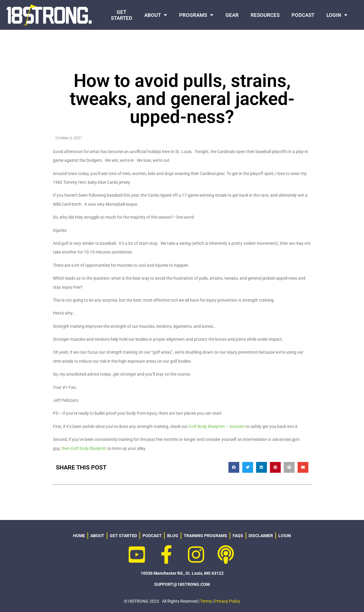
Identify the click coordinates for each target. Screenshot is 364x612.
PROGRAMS (196, 15)
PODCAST (303, 15)
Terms (206, 601)
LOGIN (337, 15)
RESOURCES (265, 15)
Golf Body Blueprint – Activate (217, 426)
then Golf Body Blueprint (84, 448)
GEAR (232, 15)
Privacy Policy (227, 601)
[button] (234, 467)
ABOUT (156, 15)
